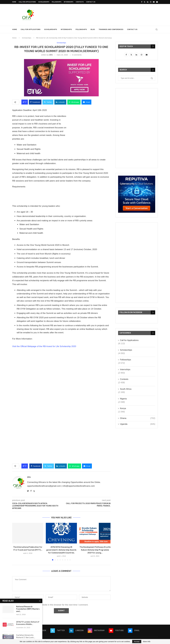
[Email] (157, 2)
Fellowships (57, 2)
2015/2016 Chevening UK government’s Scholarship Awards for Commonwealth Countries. (61, 550)
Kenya (123, 408)
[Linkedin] (148, 2)
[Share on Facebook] (35, 102)
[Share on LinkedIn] (60, 102)
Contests (80, 2)
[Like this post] (25, 102)
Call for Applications (27, 2)
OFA (51, 55)
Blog (93, 29)
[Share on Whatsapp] (74, 102)
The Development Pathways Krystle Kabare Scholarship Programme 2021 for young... (95, 550)
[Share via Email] (86, 102)
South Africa (126, 389)
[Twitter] (145, 2)
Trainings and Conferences (111, 29)
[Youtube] (154, 2)
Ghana (138, 418)
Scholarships (44, 2)
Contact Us (91, 2)
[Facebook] (142, 2)
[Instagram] (151, 2)
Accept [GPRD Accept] (137, 642)
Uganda (138, 424)
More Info (147, 642)
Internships (69, 2)
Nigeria (123, 399)
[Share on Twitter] (48, 102)
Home (14, 2)
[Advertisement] (113, 15)
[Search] (157, 29)
